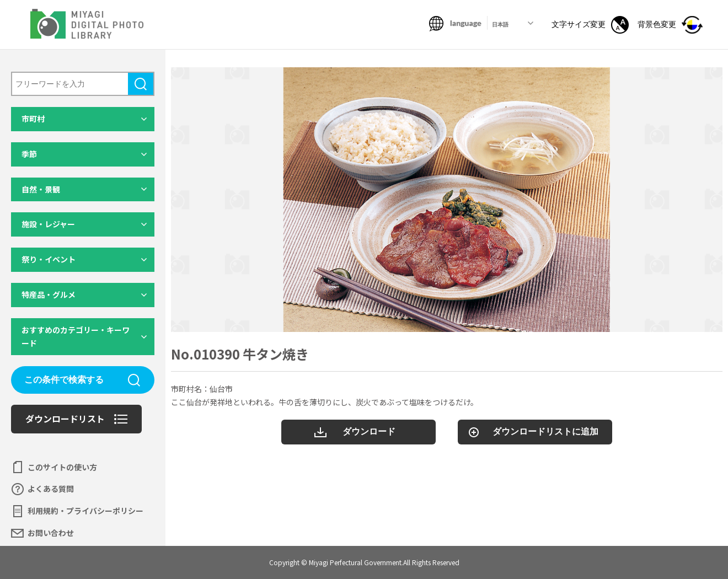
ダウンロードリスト (65, 419)
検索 (141, 84)
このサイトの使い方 (62, 467)
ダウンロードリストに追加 (545, 431)
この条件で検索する (64, 380)
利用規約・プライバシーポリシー (85, 511)
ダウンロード (369, 431)
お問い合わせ (51, 533)
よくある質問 (51, 489)
